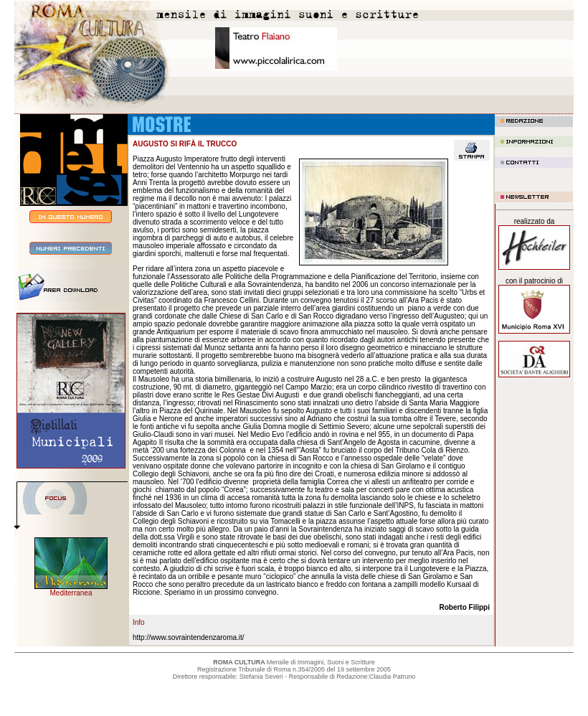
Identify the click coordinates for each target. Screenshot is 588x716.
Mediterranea (71, 593)
